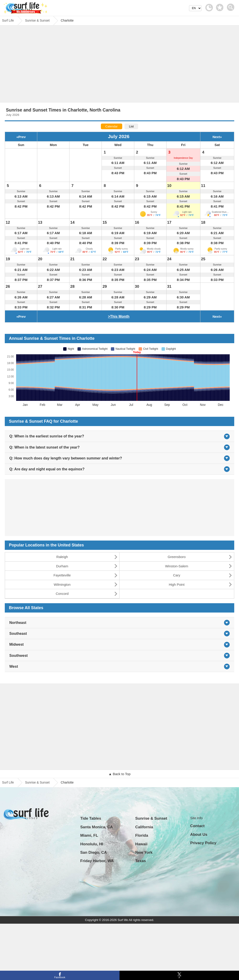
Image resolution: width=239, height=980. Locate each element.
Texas (141, 861)
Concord (62, 594)
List (131, 126)
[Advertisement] (119, 65)
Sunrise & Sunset (37, 782)
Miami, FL (89, 835)
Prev (22, 137)
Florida (142, 835)
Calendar (112, 126)
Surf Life (8, 782)
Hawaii (141, 844)
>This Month (119, 316)
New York (144, 852)
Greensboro (177, 557)
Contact (197, 826)
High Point (177, 584)
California (144, 827)
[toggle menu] (232, 6)
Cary (177, 575)
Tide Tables (91, 818)
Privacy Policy (203, 843)
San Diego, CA (93, 852)
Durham (62, 566)
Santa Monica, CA (97, 827)
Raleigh (62, 557)
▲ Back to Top (119, 774)
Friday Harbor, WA (97, 861)
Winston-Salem (177, 566)
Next (216, 137)
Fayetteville (62, 575)
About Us (199, 835)
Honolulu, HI (92, 844)
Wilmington (62, 584)
